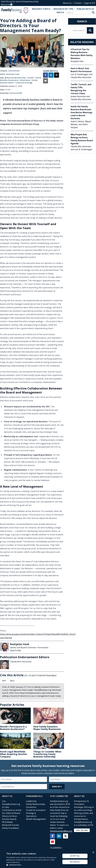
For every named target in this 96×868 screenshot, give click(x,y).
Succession (31, 807)
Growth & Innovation (36, 810)
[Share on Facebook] (45, 75)
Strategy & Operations (31, 815)
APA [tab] (4, 681)
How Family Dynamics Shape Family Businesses (47, 728)
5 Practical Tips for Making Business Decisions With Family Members (81, 54)
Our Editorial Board (11, 813)
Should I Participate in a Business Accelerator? (13, 728)
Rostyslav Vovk (13, 74)
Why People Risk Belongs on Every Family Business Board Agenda (82, 139)
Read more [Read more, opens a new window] (15, 862)
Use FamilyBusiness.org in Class (11, 804)
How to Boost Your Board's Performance (81, 70)
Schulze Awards (9, 819)
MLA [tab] (12, 681)
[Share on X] (56, 75)
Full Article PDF (16, 93)
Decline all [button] (75, 862)
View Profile (15, 650)
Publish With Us (85, 9)
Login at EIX (89, 3)
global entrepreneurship (15, 78)
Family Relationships (36, 804)
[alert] (48, 859)
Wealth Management (36, 819)
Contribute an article (12, 810)
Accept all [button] (75, 856)
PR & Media (7, 822)
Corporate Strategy (24, 83)
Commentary (14, 71)
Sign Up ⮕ (57, 787)
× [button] (93, 852)
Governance (25, 80)
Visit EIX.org (82, 830)
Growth (31, 78)
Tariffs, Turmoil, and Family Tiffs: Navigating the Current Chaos (81, 89)
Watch (60, 12)
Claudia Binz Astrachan (21, 662)
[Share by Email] (45, 81)
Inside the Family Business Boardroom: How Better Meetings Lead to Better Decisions (81, 112)
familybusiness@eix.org (61, 831)
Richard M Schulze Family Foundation (11, 827)
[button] (33, 865)
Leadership (31, 801)
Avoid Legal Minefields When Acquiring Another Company (14, 754)
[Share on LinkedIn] (51, 75)
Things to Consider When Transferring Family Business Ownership (47, 754)
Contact (78, 3)
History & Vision (9, 816)
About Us (67, 3)
